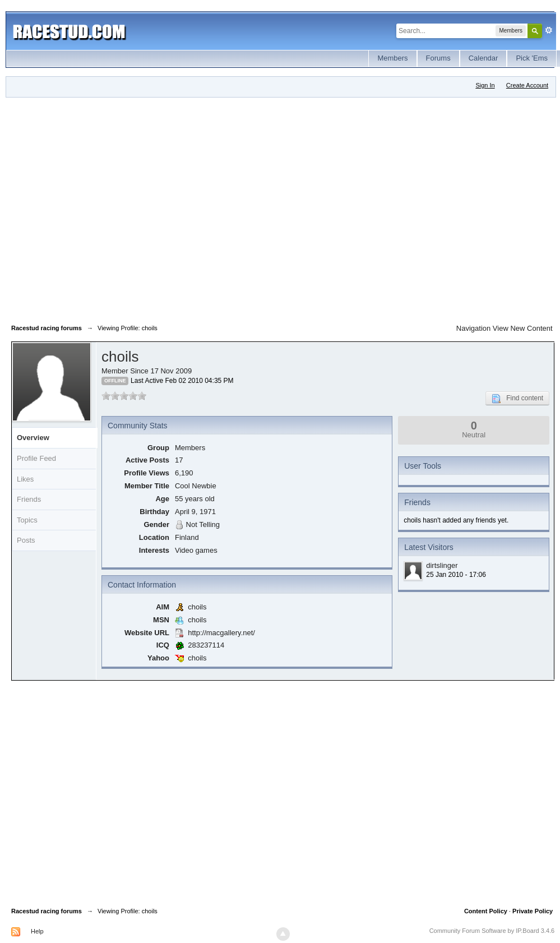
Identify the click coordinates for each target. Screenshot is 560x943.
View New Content (523, 328)
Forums (438, 58)
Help (37, 931)
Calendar (483, 58)
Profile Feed (36, 458)
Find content (517, 399)
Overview (33, 438)
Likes (25, 479)
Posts (26, 540)
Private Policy (533, 911)
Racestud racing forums (47, 911)
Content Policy (486, 911)
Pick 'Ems (532, 58)
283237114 (206, 645)
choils (197, 607)
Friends (29, 499)
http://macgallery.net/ (221, 633)
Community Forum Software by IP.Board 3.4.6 (492, 931)
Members (392, 58)
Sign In (485, 85)
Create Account (527, 85)
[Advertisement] (108, 208)
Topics (27, 520)
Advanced (549, 30)
